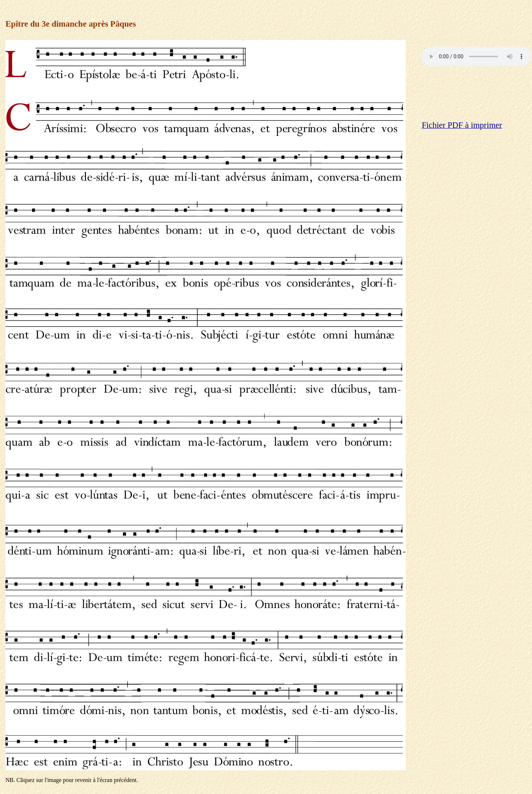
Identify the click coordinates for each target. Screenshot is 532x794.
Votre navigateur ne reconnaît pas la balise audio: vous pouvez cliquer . (476, 56)
